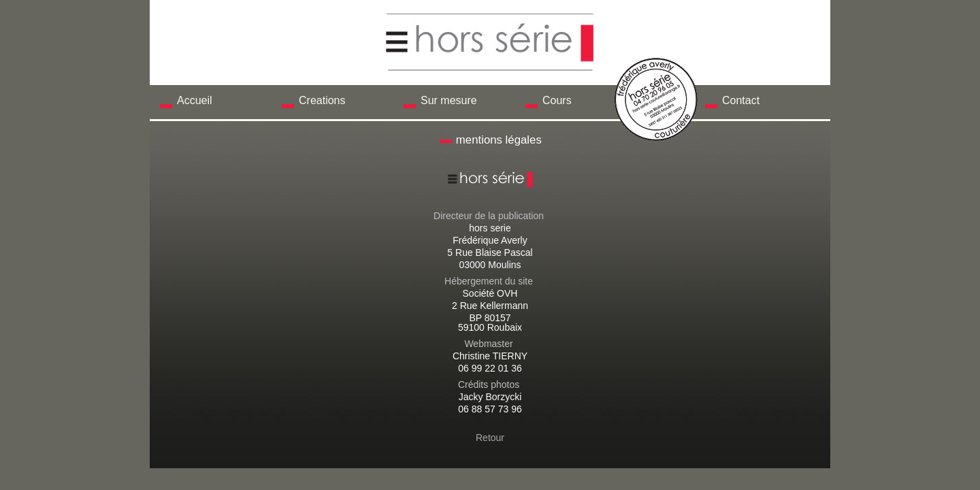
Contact (741, 100)
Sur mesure (449, 100)
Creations (322, 100)
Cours (557, 100)
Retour (490, 438)
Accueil (195, 100)
